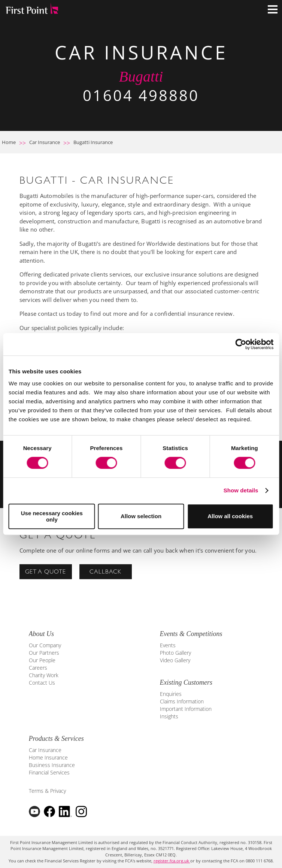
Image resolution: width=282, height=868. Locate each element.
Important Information (186, 709)
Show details (241, 490)
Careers (38, 668)
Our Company (45, 645)
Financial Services (49, 772)
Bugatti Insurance (93, 142)
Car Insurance (45, 142)
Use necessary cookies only (52, 516)
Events (168, 645)
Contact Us (42, 683)
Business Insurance (52, 765)
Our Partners (44, 653)
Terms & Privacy (47, 791)
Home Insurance (48, 757)
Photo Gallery (175, 653)
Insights (169, 716)
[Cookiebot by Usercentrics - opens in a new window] (241, 344)
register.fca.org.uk (172, 861)
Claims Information (182, 701)
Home (9, 142)
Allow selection (141, 516)
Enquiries (171, 694)
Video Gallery (175, 660)
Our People (42, 660)
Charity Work (44, 675)
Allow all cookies (230, 516)
